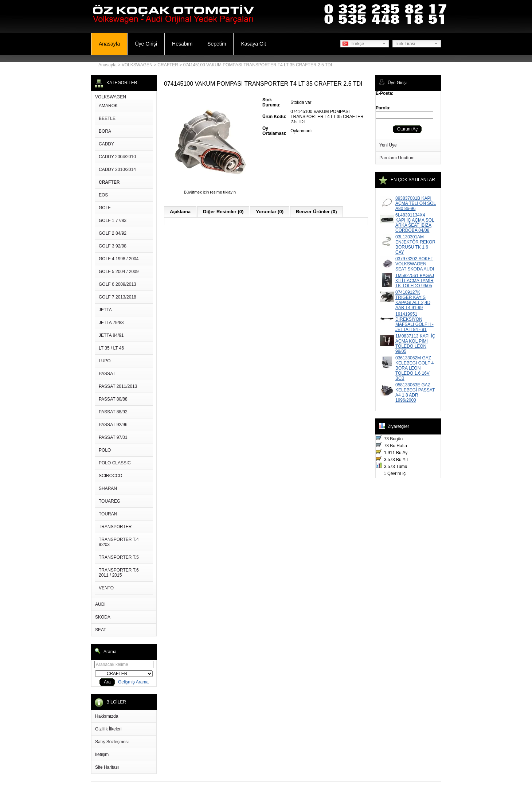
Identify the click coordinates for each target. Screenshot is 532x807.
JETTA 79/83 (111, 323)
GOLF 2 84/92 (113, 233)
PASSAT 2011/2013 (118, 386)
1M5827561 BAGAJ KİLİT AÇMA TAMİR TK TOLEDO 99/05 (415, 281)
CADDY (106, 144)
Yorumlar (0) (270, 212)
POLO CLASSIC (115, 463)
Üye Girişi (146, 44)
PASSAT (107, 374)
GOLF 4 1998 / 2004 (119, 259)
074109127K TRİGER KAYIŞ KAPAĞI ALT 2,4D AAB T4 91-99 (413, 300)
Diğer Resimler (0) (223, 212)
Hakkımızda (107, 716)
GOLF (105, 208)
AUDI (100, 604)
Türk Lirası (405, 44)
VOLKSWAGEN (137, 65)
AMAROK (108, 106)
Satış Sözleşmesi (112, 742)
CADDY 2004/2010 (117, 157)
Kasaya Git (253, 44)
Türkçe (353, 44)
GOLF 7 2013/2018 (118, 297)
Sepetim (217, 44)
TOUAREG (109, 501)
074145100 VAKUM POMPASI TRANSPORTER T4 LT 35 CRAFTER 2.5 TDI (258, 65)
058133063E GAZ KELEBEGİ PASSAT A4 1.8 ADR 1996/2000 (415, 393)
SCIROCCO (111, 476)
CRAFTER (168, 65)
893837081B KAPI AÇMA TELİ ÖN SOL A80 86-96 (416, 203)
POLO (105, 450)
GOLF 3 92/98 (113, 246)
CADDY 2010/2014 (117, 169)
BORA (105, 131)
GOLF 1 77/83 (113, 221)
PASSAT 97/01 (113, 437)
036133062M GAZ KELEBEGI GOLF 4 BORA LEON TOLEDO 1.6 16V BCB (414, 368)
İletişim (102, 755)
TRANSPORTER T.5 (119, 557)
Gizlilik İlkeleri (108, 729)
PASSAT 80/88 (113, 399)
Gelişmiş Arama (133, 682)
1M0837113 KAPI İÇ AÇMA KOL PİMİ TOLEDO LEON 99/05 (415, 344)
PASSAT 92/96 (113, 425)
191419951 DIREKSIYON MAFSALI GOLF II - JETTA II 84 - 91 (414, 322)
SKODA (103, 617)
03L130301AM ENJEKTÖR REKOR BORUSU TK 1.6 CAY (415, 245)
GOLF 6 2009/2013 (118, 284)
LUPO (105, 361)
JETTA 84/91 (111, 335)
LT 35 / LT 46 (111, 348)
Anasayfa (109, 44)
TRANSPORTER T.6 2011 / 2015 (119, 573)
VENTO (106, 588)
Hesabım (182, 44)
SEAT (101, 630)
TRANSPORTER (115, 527)
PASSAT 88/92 (113, 412)
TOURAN (108, 514)
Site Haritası (107, 767)
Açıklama (180, 212)
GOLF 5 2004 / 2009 (119, 272)
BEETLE (107, 118)
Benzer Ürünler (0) (316, 212)
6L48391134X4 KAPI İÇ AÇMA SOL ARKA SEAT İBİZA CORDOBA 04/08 (415, 223)
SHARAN (108, 488)
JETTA (105, 310)
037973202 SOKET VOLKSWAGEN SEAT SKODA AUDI (415, 264)
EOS (103, 195)
